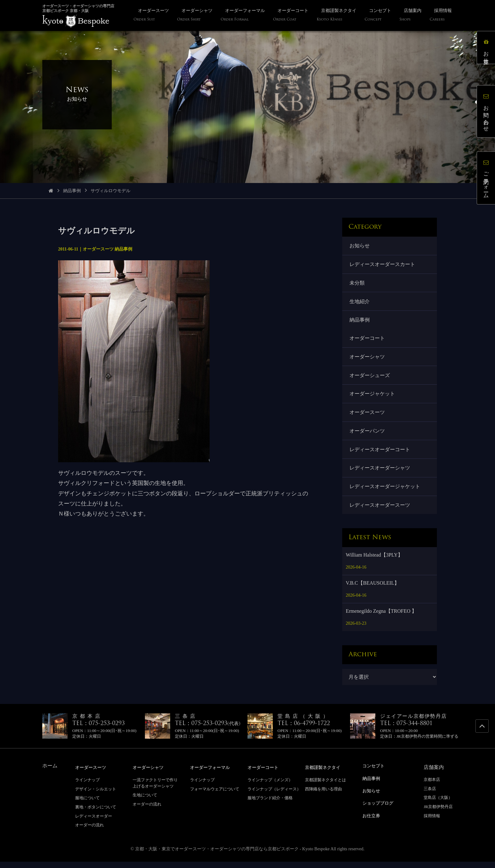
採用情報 (432, 822)
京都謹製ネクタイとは (325, 786)
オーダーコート (367, 341)
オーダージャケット (373, 398)
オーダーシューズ (370, 378)
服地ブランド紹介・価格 (270, 804)
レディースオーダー (94, 822)
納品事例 (72, 191)
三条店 (430, 795)
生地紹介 (360, 303)
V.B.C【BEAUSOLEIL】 (373, 590)
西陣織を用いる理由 (323, 795)
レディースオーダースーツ (380, 512)
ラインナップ (87, 786)
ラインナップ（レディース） (274, 795)
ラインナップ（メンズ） (270, 786)
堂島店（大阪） (438, 804)
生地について (145, 802)
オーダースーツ (367, 417)
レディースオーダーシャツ (380, 473)
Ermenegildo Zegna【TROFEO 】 (381, 618)
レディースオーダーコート (380, 455)
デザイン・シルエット (96, 795)
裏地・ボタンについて (96, 814)
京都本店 (432, 786)
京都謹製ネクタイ (325, 774)
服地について (87, 804)
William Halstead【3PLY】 (374, 562)
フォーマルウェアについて (215, 795)
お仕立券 (487, 48)
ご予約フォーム (487, 179)
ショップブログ (380, 809)
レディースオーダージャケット (385, 492)
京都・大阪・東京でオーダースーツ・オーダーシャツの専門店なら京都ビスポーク (217, 855)
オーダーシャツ (367, 360)
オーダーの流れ (89, 832)
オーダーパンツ (367, 436)
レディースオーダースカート (383, 265)
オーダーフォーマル (213, 774)
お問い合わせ (487, 112)
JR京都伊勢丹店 (438, 814)
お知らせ (360, 246)
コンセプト (375, 773)
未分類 (357, 284)
